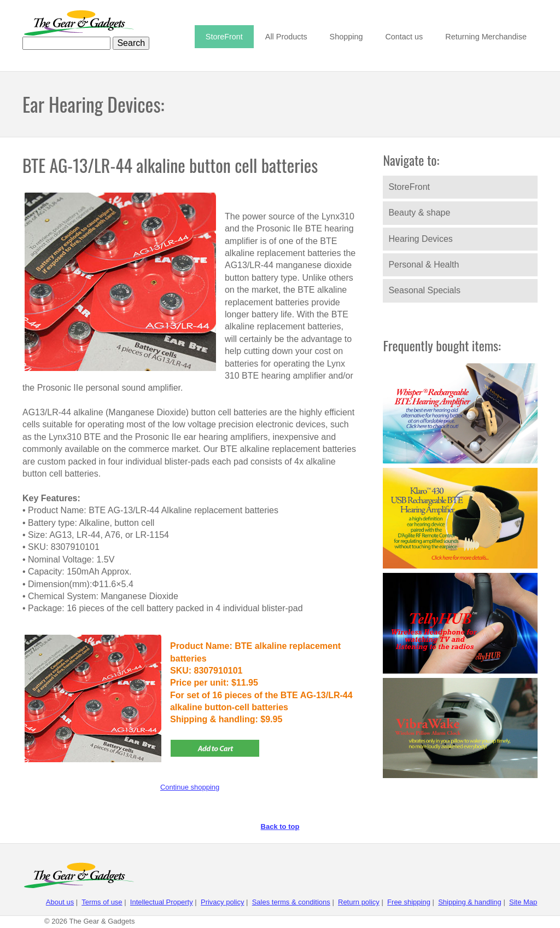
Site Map (523, 902)
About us (60, 902)
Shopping (346, 37)
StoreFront (224, 37)
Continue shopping (190, 787)
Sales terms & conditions (291, 902)
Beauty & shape (419, 213)
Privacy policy (222, 902)
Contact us (404, 37)
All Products (286, 37)
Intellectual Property (162, 902)
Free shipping (409, 902)
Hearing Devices (420, 239)
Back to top (280, 826)
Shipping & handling (470, 902)
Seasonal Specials (424, 290)
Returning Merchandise (486, 37)
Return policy (359, 902)
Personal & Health (424, 265)
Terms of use (102, 902)
